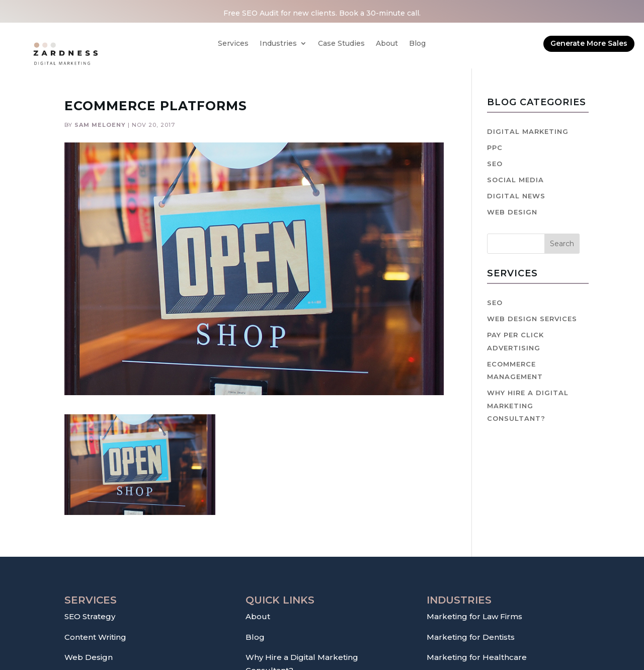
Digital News (516, 196)
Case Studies (341, 44)
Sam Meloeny (100, 125)
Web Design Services (532, 319)
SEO (495, 164)
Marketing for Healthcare (477, 657)
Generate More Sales (589, 43)
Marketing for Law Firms (474, 616)
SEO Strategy (90, 616)
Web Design (512, 212)
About (387, 44)
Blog (417, 44)
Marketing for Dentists (471, 637)
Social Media (515, 180)
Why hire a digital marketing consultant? (528, 405)
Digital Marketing (528, 131)
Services (233, 44)
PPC (495, 147)
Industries (278, 44)
